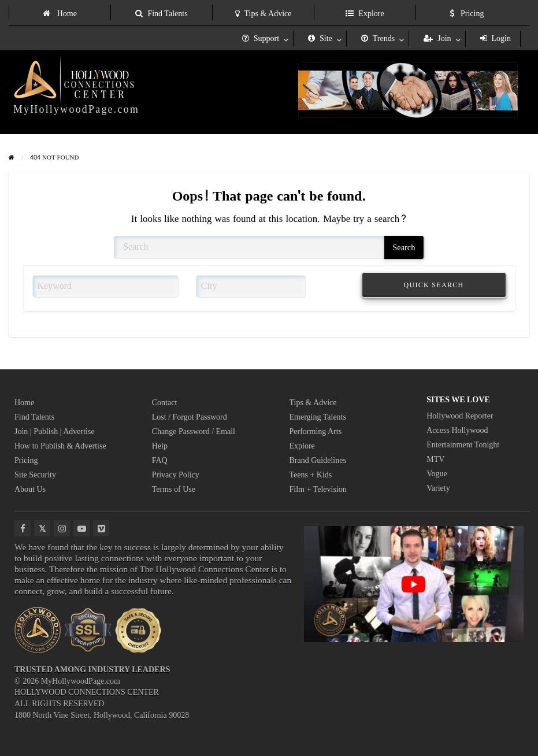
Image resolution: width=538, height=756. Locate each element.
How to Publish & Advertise (60, 446)
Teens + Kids (311, 475)
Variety (438, 488)
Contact (165, 403)
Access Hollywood (457, 430)
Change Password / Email (194, 431)
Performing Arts (316, 431)
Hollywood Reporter (460, 416)
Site (320, 38)
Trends (378, 38)
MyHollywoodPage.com (76, 109)
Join (437, 38)
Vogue (437, 474)
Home (60, 14)
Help (160, 446)
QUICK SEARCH (434, 285)
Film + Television (318, 489)
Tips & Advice (264, 14)
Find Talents (161, 14)
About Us (30, 489)
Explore (365, 14)
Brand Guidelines (318, 460)
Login (496, 38)
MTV (435, 459)
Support (261, 38)
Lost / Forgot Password (190, 417)
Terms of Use (174, 489)
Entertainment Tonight (463, 445)
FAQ (160, 460)
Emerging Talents (318, 417)
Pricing (467, 14)
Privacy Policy (176, 475)
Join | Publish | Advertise (55, 431)
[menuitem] (60, 12)
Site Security (35, 475)
